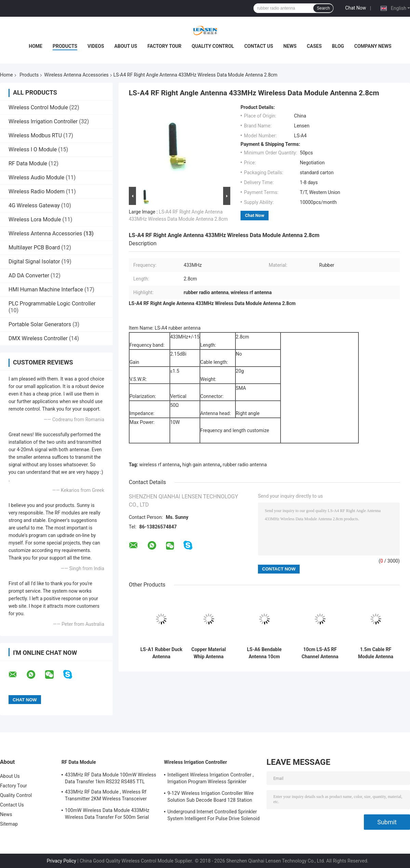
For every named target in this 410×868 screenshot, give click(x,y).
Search (323, 8)
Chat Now (356, 8)
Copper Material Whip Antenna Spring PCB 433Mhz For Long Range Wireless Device (208, 653)
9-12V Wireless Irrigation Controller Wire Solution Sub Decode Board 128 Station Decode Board (210, 798)
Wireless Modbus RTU (35, 135)
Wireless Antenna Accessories (76, 75)
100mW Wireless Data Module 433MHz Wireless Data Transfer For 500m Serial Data (107, 815)
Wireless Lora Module (35, 219)
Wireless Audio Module (36, 177)
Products (65, 46)
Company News (373, 46)
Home (36, 46)
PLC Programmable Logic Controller (52, 304)
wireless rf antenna (160, 465)
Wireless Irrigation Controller (43, 121)
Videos (96, 46)
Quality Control (213, 46)
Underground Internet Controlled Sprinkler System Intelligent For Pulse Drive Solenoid (214, 815)
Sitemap (9, 824)
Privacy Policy (61, 861)
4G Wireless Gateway (34, 205)
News (290, 46)
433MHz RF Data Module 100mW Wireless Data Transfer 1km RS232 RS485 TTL (111, 778)
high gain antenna (201, 465)
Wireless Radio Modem (37, 191)
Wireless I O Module (33, 149)
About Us (126, 46)
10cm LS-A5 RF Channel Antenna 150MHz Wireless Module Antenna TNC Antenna (320, 653)
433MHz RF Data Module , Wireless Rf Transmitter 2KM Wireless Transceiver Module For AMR (106, 796)
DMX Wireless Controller (38, 338)
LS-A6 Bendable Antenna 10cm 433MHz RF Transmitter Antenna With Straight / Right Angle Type (264, 653)
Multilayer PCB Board (34, 247)
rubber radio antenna (245, 465)
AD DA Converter (29, 275)
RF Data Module (28, 163)
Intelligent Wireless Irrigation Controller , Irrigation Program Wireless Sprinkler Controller (210, 779)
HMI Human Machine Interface (46, 290)
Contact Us (259, 46)
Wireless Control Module (38, 107)
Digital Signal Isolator (34, 261)
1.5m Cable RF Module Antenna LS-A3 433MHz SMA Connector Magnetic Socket (376, 653)
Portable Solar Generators (40, 324)
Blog (338, 46)
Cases (314, 46)
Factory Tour (164, 46)
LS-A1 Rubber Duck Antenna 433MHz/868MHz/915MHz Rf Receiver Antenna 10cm (161, 653)
